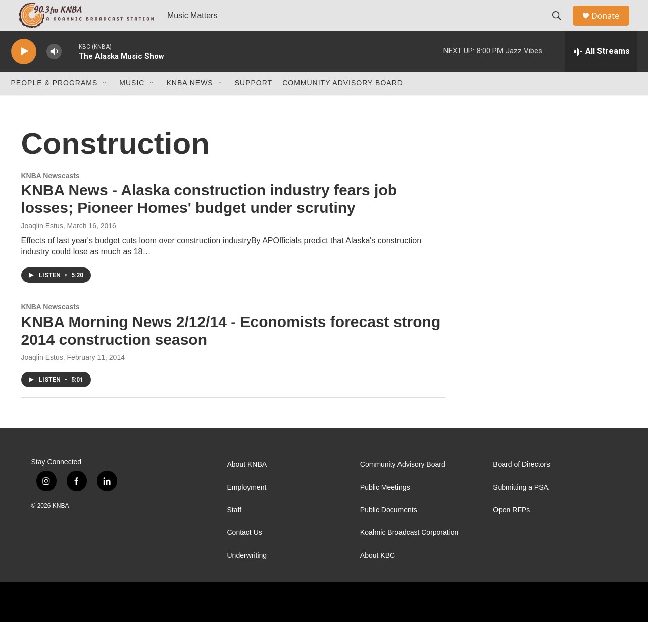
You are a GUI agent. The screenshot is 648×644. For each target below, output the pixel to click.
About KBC (378, 577)
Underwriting (247, 577)
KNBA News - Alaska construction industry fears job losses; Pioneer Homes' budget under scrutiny (209, 221)
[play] (24, 73)
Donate (612, 26)
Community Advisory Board (343, 105)
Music (132, 105)
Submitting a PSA (521, 509)
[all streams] (601, 73)
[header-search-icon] (561, 27)
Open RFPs (511, 532)
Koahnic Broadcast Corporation (409, 554)
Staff (235, 532)
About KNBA (247, 486)
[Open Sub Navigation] (105, 105)
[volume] (54, 73)
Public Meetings (385, 509)
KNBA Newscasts (51, 197)
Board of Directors (521, 486)
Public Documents (389, 532)
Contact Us (245, 554)
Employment (247, 509)
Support (254, 105)
